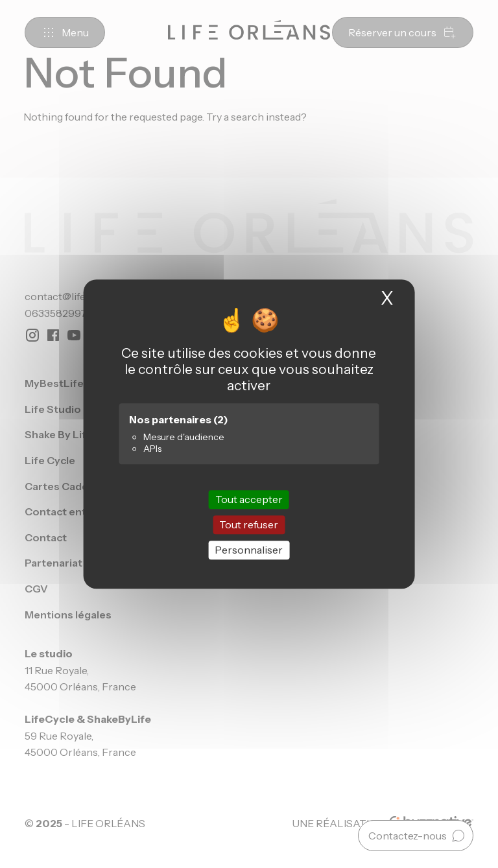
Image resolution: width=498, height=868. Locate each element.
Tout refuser (249, 524)
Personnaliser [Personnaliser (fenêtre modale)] (249, 550)
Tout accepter (249, 499)
